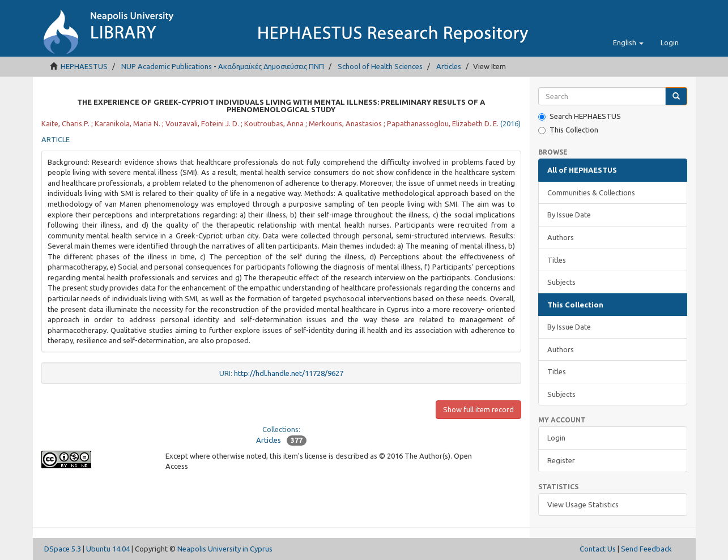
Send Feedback (646, 549)
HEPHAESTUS (84, 66)
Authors (561, 237)
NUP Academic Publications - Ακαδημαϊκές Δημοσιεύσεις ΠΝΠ (223, 66)
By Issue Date (569, 215)
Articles (449, 66)
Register (561, 460)
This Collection (568, 130)
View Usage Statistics (583, 505)
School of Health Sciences (380, 66)
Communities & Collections (591, 193)
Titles (557, 260)
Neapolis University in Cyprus (225, 549)
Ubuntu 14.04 (108, 549)
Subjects (561, 282)
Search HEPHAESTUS (580, 116)
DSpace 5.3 (63, 549)
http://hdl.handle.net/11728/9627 (289, 373)
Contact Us (598, 549)
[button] (628, 42)
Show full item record (478, 409)
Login (556, 438)
